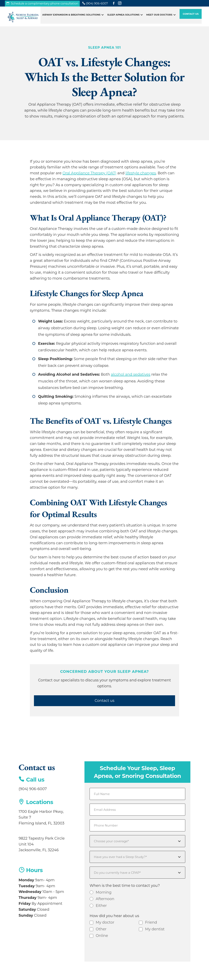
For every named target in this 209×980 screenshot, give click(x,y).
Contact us (105, 701)
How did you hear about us (114, 916)
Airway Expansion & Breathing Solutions (71, 17)
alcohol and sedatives (131, 374)
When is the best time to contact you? (125, 886)
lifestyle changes (141, 173)
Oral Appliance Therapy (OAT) (89, 173)
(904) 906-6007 (33, 789)
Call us (35, 780)
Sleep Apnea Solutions (123, 17)
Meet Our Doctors (159, 17)
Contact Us (191, 16)
